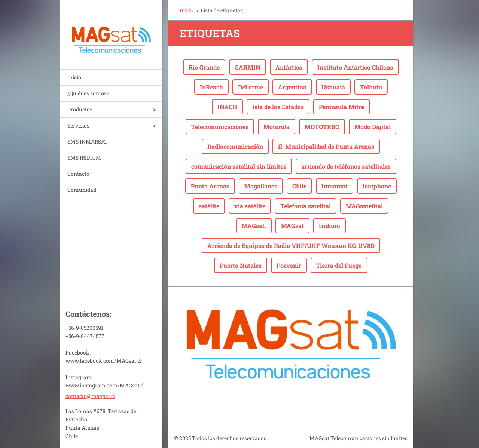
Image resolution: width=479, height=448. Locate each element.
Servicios (78, 125)
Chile (299, 186)
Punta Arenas (210, 186)
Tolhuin (371, 87)
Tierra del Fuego (339, 265)
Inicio (74, 77)
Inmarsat (335, 186)
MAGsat (292, 226)
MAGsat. (254, 226)
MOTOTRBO (322, 127)
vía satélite (250, 206)
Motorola (277, 127)
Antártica (289, 67)
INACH (227, 107)
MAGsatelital (364, 206)
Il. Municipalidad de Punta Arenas (326, 146)
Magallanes (261, 186)
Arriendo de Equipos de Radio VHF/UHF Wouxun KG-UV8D (291, 246)
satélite (209, 206)
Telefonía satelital (306, 206)
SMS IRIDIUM (84, 158)
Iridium (329, 226)
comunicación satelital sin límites (239, 166)
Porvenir (289, 265)
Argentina (292, 87)
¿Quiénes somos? (88, 93)
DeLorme (251, 87)
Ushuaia (333, 87)
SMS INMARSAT (88, 142)
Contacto (78, 174)
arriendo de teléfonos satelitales (346, 166)
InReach (211, 87)
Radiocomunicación (235, 146)
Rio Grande (204, 67)
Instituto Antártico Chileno (355, 67)
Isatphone (377, 186)
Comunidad (82, 190)
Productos (80, 109)
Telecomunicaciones (220, 127)
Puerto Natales (241, 265)
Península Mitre (341, 107)
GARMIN (248, 67)
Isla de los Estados (278, 107)
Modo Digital (373, 127)
